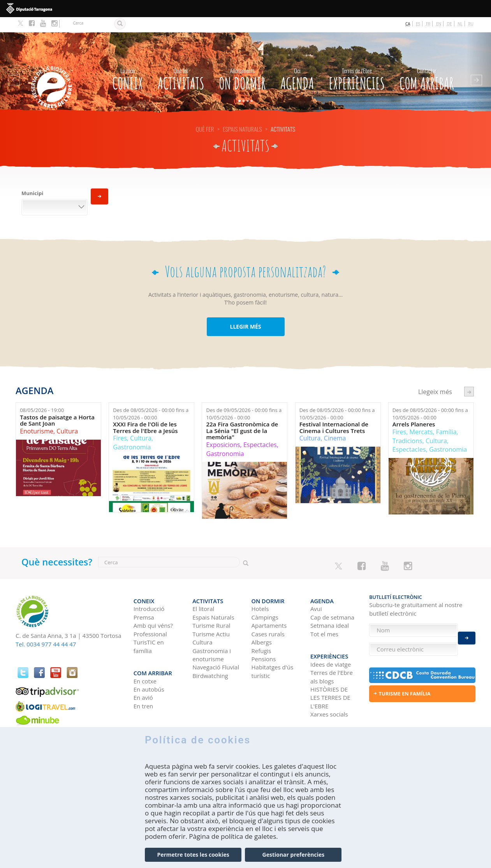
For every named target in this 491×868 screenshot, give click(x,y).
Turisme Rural (211, 606)
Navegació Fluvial (216, 648)
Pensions (264, 640)
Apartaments (269, 606)
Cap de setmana (332, 598)
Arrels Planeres (414, 409)
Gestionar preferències (294, 858)
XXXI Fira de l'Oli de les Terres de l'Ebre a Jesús (145, 412)
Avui (316, 590)
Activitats (181, 62)
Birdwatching (210, 656)
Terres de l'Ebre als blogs (332, 654)
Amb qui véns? (153, 606)
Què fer (205, 114)
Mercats (421, 417)
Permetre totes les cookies (193, 858)
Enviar (467, 634)
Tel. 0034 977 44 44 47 (46, 629)
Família (446, 417)
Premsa (144, 598)
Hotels (260, 590)
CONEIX (128, 62)
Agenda (297, 62)
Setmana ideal (330, 606)
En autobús (149, 666)
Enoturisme (37, 416)
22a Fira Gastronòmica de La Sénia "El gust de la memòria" (242, 416)
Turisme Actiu (211, 614)
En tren (143, 683)
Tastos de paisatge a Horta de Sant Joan (57, 405)
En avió (143, 674)
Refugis (261, 631)
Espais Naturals (242, 114)
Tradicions (407, 425)
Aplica (99, 181)
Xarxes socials (329, 691)
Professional (150, 614)
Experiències (357, 62)
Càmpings (265, 598)
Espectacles (260, 430)
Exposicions (223, 430)
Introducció (149, 590)
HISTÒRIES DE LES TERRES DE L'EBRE (330, 674)
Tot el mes (324, 614)
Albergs (262, 623)
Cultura (67, 416)
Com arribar (427, 62)
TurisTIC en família (149, 627)
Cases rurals (268, 614)
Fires (120, 423)
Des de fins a (151, 399)
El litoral (203, 590)
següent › (469, 376)
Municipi (32, 178)
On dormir (243, 62)
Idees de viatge (331, 641)
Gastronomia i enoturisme (212, 635)
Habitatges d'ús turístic (273, 652)
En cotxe (145, 658)
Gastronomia (132, 432)
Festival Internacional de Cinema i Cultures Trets (334, 412)
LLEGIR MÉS (245, 311)
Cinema (335, 423)
